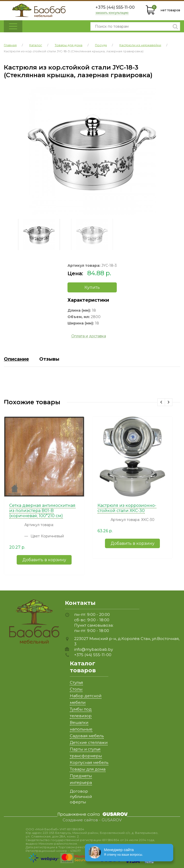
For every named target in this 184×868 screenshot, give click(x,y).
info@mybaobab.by (94, 649)
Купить (92, 287)
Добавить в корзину (44, 560)
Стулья (76, 682)
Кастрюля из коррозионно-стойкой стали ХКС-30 (127, 508)
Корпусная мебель (89, 762)
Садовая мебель (87, 736)
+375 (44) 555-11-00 (115, 7)
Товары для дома (88, 769)
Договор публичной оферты (81, 797)
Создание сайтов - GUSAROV (92, 820)
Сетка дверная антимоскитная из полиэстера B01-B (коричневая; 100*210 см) (42, 511)
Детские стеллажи (89, 742)
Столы (76, 689)
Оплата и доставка (89, 336)
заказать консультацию (112, 13)
